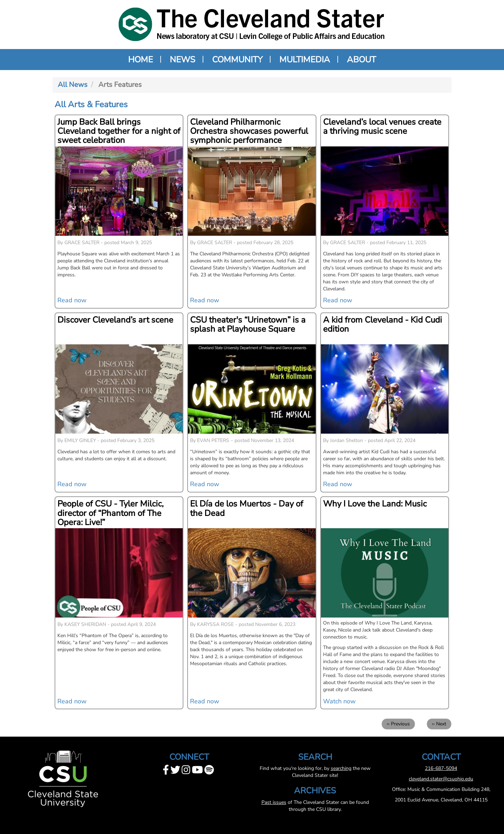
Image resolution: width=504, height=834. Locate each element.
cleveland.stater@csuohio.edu (441, 779)
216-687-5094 (441, 768)
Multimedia (305, 60)
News (183, 60)
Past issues (274, 802)
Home (141, 60)
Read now (72, 300)
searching (341, 768)
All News (73, 85)
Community (237, 60)
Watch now (339, 701)
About (361, 60)
